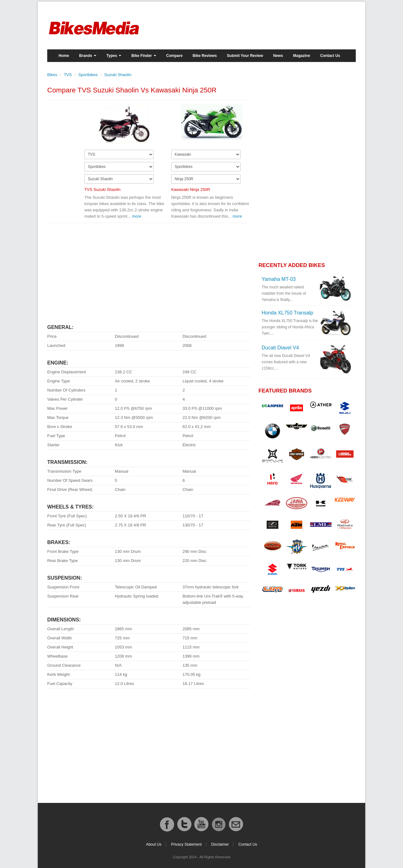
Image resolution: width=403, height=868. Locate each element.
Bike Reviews (205, 56)
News (278, 56)
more (137, 216)
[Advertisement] (149, 271)
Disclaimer (220, 844)
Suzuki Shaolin (118, 75)
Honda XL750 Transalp (287, 313)
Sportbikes (88, 75)
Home (64, 56)
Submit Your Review (245, 56)
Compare (174, 56)
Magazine (302, 56)
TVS (68, 75)
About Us (153, 844)
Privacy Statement (186, 844)
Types (114, 56)
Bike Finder (144, 56)
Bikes (52, 75)
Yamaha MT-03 (279, 279)
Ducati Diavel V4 (280, 348)
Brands (88, 56)
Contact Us (330, 56)
